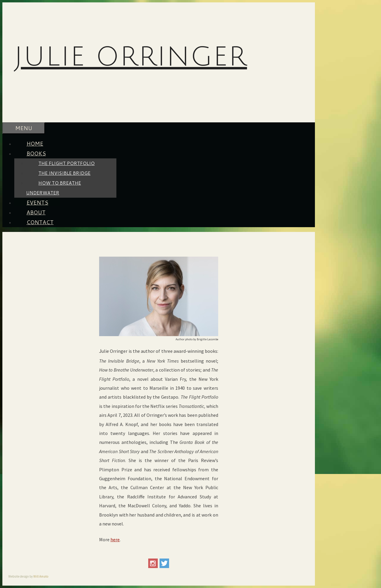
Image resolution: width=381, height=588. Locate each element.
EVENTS (37, 202)
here (115, 539)
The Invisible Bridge (64, 173)
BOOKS (42, 153)
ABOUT (36, 212)
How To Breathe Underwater (54, 188)
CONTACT (40, 222)
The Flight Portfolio (67, 163)
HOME (35, 144)
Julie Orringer (131, 57)
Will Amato (41, 576)
